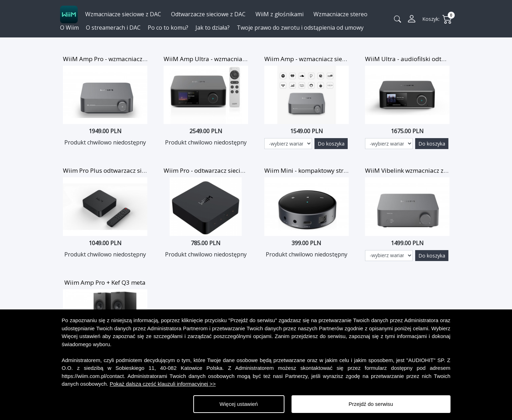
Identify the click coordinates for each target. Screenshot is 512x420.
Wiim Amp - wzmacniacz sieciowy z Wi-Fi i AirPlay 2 (336, 59)
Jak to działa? (213, 28)
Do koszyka (331, 144)
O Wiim (69, 28)
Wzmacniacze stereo (340, 14)
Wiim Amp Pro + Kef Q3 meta (105, 282)
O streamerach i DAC (113, 28)
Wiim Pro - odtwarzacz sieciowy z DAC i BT (222, 170)
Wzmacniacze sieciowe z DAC (123, 14)
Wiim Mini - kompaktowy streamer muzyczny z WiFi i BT (343, 170)
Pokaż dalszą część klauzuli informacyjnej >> (163, 384)
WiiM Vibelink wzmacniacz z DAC (411, 170)
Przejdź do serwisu (371, 404)
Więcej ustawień (239, 404)
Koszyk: (431, 19)
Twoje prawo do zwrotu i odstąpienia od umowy (300, 28)
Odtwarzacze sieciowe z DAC (208, 14)
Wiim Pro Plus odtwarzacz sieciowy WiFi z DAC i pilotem (141, 170)
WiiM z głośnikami (279, 14)
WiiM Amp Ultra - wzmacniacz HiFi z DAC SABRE (231, 59)
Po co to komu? (168, 28)
